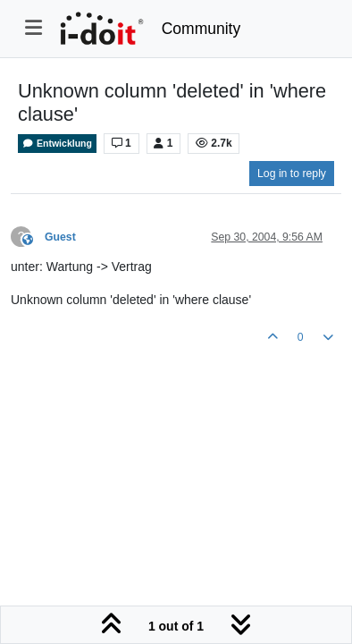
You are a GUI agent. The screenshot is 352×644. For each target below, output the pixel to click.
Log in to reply (292, 174)
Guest (60, 237)
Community (201, 29)
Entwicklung (57, 144)
